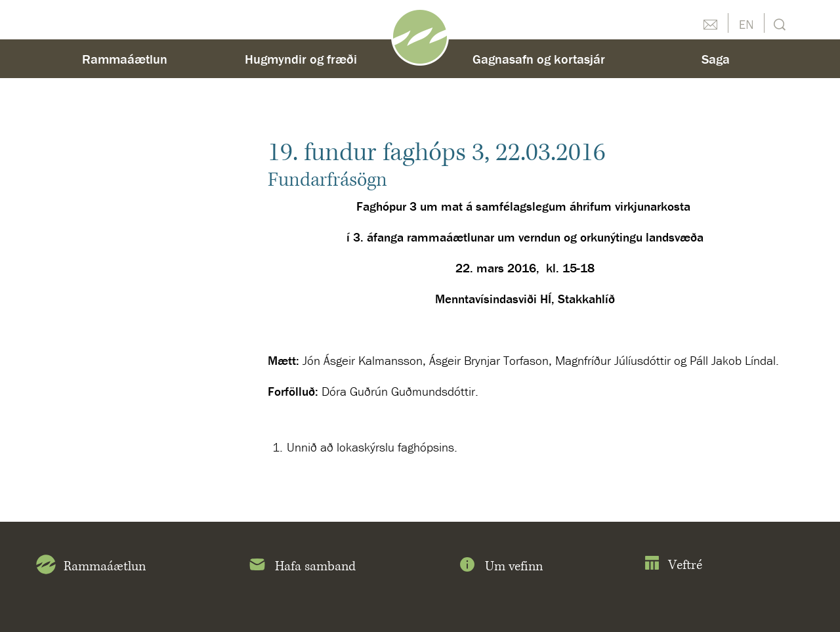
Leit (778, 23)
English (746, 23)
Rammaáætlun (125, 59)
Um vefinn (500, 567)
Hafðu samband (710, 23)
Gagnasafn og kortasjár (539, 59)
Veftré (673, 565)
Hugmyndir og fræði (301, 59)
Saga (716, 59)
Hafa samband (302, 567)
